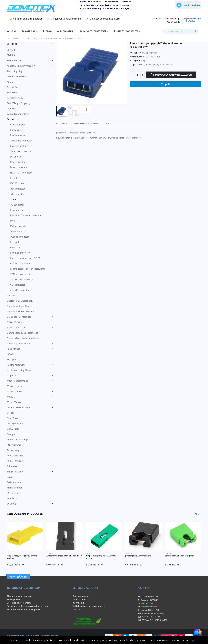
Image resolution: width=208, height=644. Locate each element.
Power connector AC (20, 253)
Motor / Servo (14, 402)
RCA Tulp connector (20, 263)
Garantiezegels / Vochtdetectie (23, 333)
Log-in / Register (192, 5)
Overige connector (19, 237)
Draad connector (19, 167)
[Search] (195, 31)
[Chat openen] (197, 633)
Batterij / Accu (14, 87)
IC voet (14, 178)
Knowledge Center (126, 31)
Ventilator (12, 498)
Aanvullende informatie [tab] (86, 124)
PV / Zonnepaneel (16, 456)
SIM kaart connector (20, 274)
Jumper (144, 61)
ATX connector (18, 125)
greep (148, 65)
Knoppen (11, 360)
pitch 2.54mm (166, 65)
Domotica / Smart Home (19, 306)
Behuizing (12, 93)
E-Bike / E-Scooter (16, 322)
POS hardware (14, 445)
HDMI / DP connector (21, 173)
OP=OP (11, 413)
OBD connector (18, 231)
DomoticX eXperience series (21, 311)
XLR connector (17, 285)
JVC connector (17, 205)
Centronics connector (21, 141)
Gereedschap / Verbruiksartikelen (24, 338)
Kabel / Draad (14, 349)
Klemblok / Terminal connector (25, 215)
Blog (47, 31)
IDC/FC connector (19, 183)
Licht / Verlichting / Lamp (19, 370)
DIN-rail (11, 295)
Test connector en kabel (22, 279)
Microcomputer (15, 386)
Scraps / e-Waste (15, 472)
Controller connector (20, 151)
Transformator (15, 488)
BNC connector (18, 135)
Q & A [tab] (106, 124)
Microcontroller (15, 392)
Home (12, 31)
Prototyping (13, 450)
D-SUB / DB (16, 157)
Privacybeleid (14, 599)
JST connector (17, 194)
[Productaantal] (137, 75)
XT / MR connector (20, 290)
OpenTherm (13, 418)
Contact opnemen (82, 596)
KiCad (10, 354)
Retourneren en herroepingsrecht (24, 610)
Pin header (15, 242)
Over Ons (28, 31)
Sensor (10, 477)
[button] (196, 514)
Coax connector (18, 146)
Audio (10, 82)
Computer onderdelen (18, 114)
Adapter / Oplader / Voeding (21, 66)
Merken (76, 610)
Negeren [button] (193, 640)
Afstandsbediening (16, 77)
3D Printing (78, 603)
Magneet (12, 376)
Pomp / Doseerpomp (17, 440)
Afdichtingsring (15, 71)
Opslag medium (15, 424)
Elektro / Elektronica (17, 327)
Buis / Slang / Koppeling (19, 103)
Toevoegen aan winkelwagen (173, 75)
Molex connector (19, 226)
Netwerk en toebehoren (19, 408)
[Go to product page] (25, 536)
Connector (12, 119)
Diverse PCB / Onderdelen (20, 301)
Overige (11, 434)
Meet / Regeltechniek (18, 381)
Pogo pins (15, 247)
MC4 (12, 221)
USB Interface (14, 493)
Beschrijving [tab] (63, 124)
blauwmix (140, 65)
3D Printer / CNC (15, 61)
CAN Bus (11, 109)
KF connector (17, 210)
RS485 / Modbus (15, 461)
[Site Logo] (32, 8)
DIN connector (17, 162)
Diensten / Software (93, 31)
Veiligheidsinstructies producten (89, 606)
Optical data (13, 429)
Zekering (11, 504)
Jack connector (17, 189)
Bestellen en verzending (19, 603)
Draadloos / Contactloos (19, 317)
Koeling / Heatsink (16, 365)
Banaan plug (16, 130)
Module (11, 397)
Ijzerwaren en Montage (19, 343)
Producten (65, 31)
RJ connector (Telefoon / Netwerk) (27, 269)
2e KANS (11, 50)
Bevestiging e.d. (15, 98)
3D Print (11, 55)
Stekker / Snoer (15, 482)
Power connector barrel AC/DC (25, 258)
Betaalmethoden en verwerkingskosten (27, 606)
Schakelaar (12, 466)
